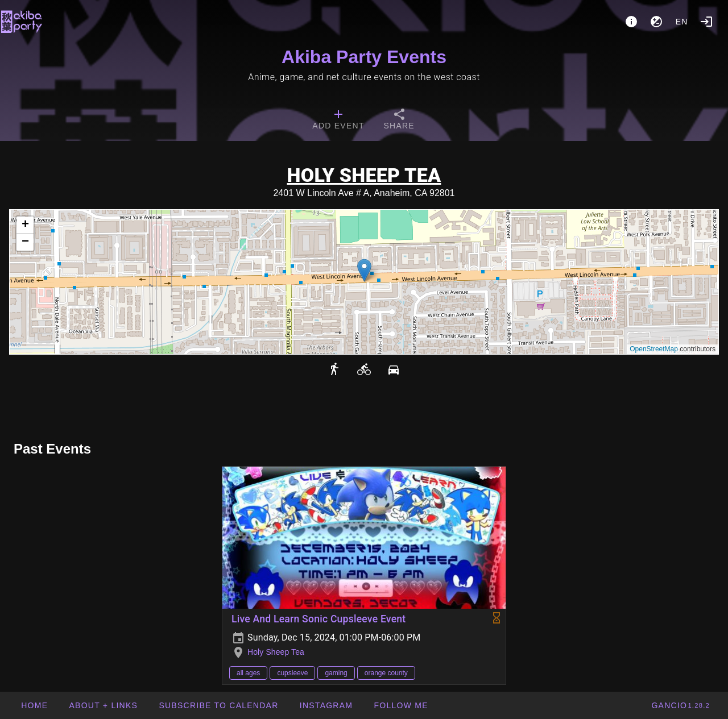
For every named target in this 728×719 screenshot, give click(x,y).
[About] (631, 22)
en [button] (682, 22)
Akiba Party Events (364, 57)
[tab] (338, 120)
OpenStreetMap (654, 349)
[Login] (706, 22)
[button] (364, 270)
